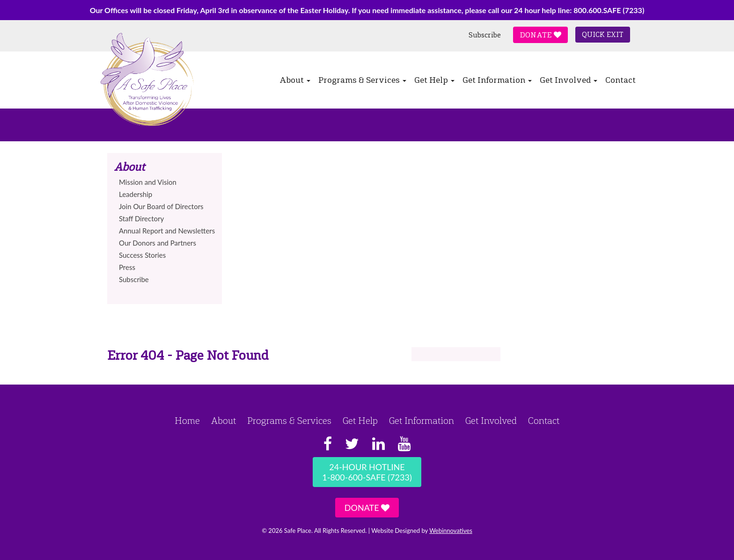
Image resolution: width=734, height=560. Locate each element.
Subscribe (485, 35)
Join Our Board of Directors (161, 206)
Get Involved (569, 80)
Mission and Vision (148, 182)
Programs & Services (362, 80)
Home (187, 421)
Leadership (136, 194)
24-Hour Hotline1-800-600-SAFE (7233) (367, 472)
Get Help (434, 80)
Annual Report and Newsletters (167, 231)
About (295, 80)
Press (127, 267)
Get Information (497, 80)
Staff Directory (141, 218)
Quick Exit (603, 35)
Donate (540, 35)
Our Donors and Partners (158, 243)
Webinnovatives (451, 531)
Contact (620, 80)
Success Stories (142, 255)
